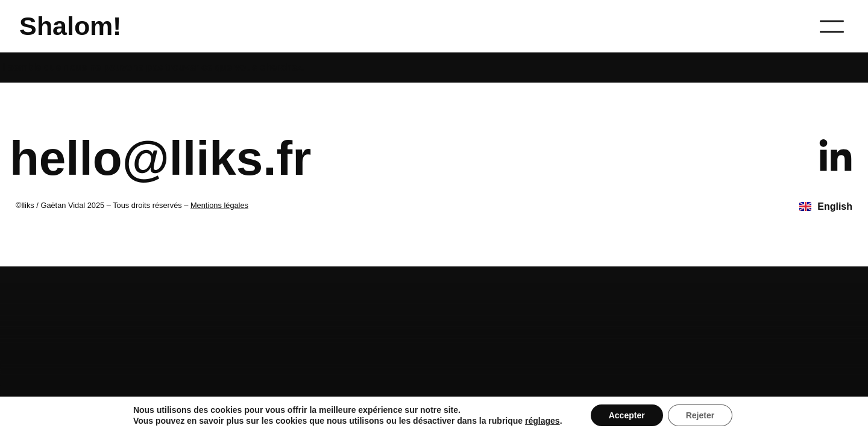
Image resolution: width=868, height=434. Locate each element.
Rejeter (700, 415)
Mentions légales (219, 205)
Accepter (627, 415)
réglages (542, 421)
